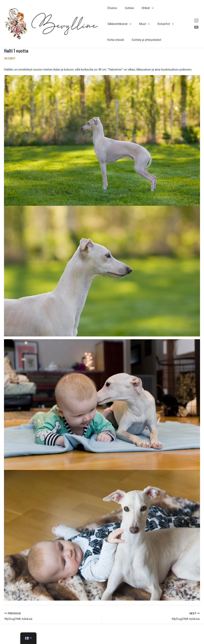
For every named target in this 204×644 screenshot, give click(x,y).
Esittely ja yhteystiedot (121, 40)
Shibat (143, 8)
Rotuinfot (131, 24)
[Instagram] (196, 21)
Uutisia (126, 8)
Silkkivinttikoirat (166, 8)
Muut (112, 24)
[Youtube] (196, 27)
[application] (147, 8)
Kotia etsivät (153, 24)
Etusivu (111, 8)
